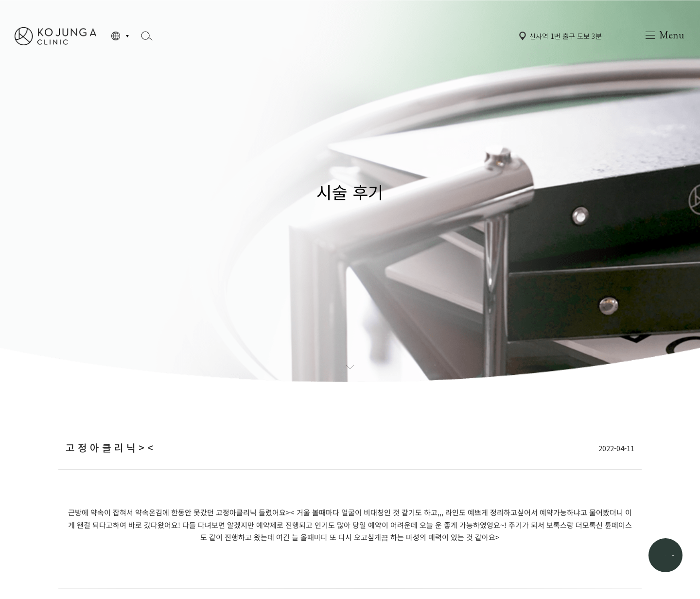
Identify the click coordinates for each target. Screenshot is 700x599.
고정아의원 (55, 36)
